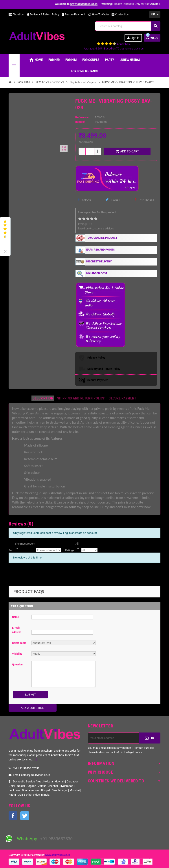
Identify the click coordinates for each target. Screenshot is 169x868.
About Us (16, 14)
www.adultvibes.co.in (58, 855)
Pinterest (145, 200)
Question (17, 665)
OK (150, 738)
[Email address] (113, 738)
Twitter (25, 816)
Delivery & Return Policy (43, 14)
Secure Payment (73, 14)
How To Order (98, 14)
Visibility (17, 654)
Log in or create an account (80, 533)
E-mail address (17, 630)
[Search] (128, 26)
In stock (80, 122)
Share (84, 200)
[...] (35, 759)
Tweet (113, 200)
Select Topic (19, 643)
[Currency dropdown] (155, 15)
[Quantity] (90, 151)
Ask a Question (33, 708)
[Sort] (25, 546)
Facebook (13, 816)
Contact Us (120, 14)
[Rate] (78, 546)
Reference (82, 117)
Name (15, 617)
